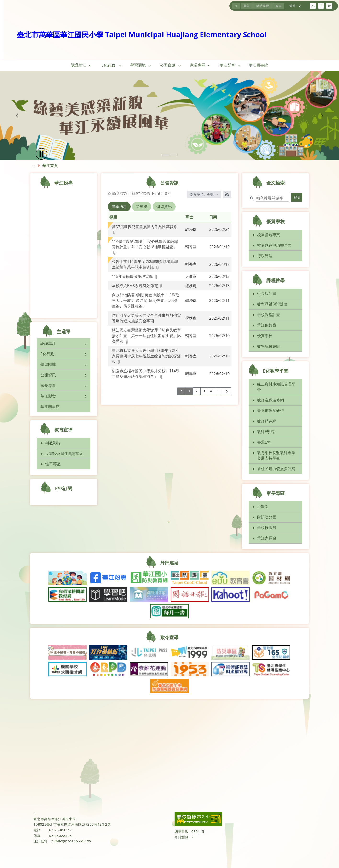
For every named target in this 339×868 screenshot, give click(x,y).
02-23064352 (60, 830)
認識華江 (48, 343)
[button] (90, 65)
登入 (247, 6)
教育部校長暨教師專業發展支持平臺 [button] (276, 455)
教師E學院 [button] (266, 432)
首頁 (278, 6)
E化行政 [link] (108, 65)
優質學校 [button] (265, 336)
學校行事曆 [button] (267, 528)
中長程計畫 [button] (267, 294)
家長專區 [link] (198, 65)
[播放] (41, 154)
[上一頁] (181, 391)
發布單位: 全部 (202, 194)
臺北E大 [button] (264, 442)
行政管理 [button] (265, 256)
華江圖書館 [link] (258, 65)
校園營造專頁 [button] (269, 235)
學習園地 (48, 364)
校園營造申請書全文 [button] (274, 245)
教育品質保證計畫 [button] (272, 304)
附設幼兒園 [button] (267, 517)
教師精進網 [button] (267, 421)
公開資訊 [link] (168, 65)
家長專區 (48, 385)
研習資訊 (164, 206)
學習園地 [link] (138, 65)
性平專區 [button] (53, 464)
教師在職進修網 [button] (270, 400)
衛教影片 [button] (53, 443)
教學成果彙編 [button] (269, 346)
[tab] (120, 210)
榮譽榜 (142, 206)
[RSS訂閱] (227, 195)
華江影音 (48, 396)
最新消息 (119, 206)
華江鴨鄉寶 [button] (267, 325)
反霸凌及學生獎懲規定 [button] (64, 453)
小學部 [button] (263, 506)
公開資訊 (48, 375)
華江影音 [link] (227, 65)
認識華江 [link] (79, 65)
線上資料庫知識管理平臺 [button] (276, 387)
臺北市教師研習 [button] (270, 411)
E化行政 (47, 354)
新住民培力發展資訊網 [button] (276, 469)
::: (236, 6)
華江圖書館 (50, 406)
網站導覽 (263, 6)
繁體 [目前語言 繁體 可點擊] (295, 6)
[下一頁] (227, 391)
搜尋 (297, 197)
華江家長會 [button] (267, 538)
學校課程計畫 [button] (269, 315)
